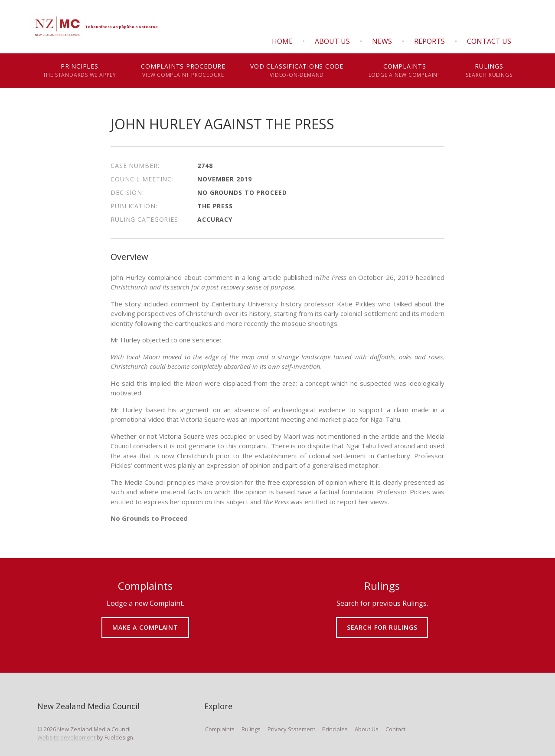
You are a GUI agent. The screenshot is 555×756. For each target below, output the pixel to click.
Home (282, 41)
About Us (332, 41)
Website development (67, 737)
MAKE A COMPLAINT (145, 621)
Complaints (405, 71)
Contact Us (489, 41)
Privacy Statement (291, 729)
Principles (80, 71)
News (382, 41)
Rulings (489, 71)
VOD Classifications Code (297, 71)
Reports (429, 41)
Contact (395, 729)
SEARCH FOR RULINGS (382, 621)
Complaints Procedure (183, 71)
